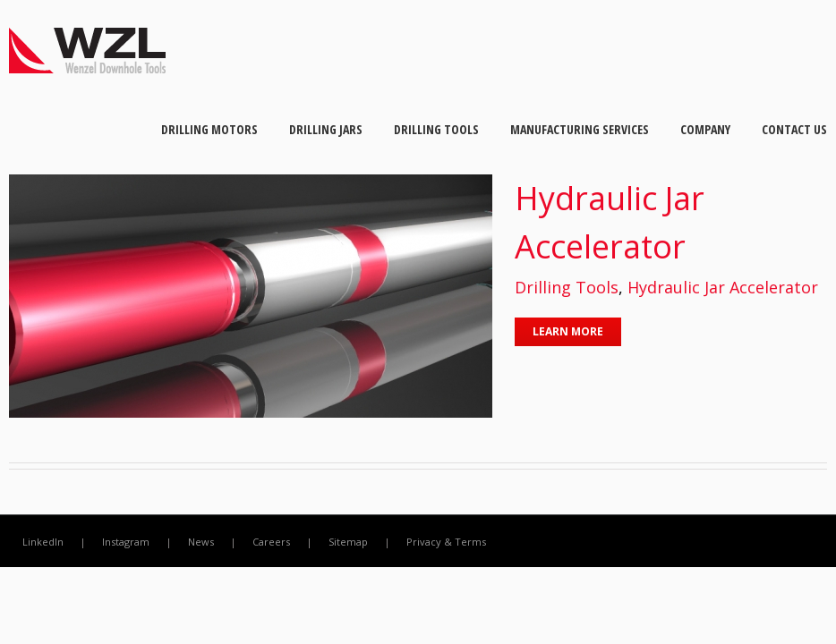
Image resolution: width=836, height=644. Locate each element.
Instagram (126, 542)
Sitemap (348, 542)
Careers (271, 542)
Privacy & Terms (446, 542)
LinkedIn (43, 542)
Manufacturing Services (580, 129)
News (201, 542)
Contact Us (794, 129)
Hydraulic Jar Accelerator (723, 287)
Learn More (568, 331)
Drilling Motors (209, 129)
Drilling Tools (436, 129)
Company (705, 129)
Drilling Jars (326, 129)
